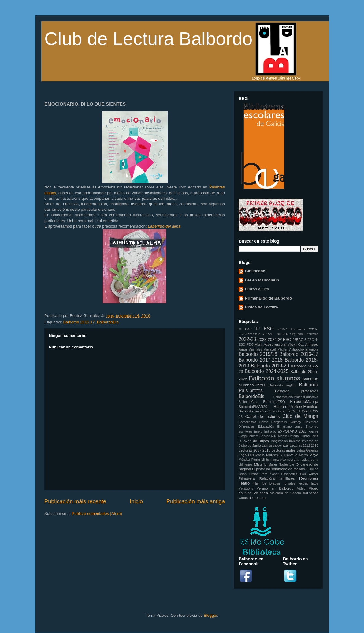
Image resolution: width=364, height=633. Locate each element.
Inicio (136, 501)
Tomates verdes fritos (301, 484)
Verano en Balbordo (275, 488)
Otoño (254, 474)
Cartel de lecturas (263, 417)
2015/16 (269, 334)
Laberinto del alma (164, 226)
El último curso (290, 427)
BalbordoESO (274, 402)
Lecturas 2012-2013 (304, 446)
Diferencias (247, 427)
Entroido (270, 432)
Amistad (312, 344)
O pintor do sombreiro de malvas (278, 469)
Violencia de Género (286, 493)
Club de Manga (300, 416)
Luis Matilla (256, 455)
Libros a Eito (257, 289)
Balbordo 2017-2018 (261, 360)
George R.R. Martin (273, 436)
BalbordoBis (108, 322)
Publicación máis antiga (196, 501)
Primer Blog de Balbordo (268, 298)
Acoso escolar (275, 344)
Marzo (304, 455)
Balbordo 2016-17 (79, 322)
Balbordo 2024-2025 (267, 371)
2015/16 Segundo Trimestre (297, 334)
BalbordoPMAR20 (253, 406)
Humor (305, 436)
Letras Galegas (307, 451)
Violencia (261, 493)
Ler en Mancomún (262, 280)
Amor (243, 349)
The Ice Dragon (267, 484)
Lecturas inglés (283, 450)
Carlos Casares (279, 411)
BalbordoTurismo (252, 411)
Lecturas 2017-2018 (254, 450)
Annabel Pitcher (276, 350)
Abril (258, 344)
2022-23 (247, 339)
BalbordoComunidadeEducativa (296, 397)
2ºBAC (298, 339)
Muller (273, 465)
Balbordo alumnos (274, 378)
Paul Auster (309, 474)
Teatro (244, 483)
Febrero (253, 436)
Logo (243, 455)
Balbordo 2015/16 (258, 354)
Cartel (296, 411)
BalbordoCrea (248, 402)
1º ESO (264, 329)
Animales (256, 350)
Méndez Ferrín (249, 460)
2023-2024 (267, 339)
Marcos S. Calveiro (282, 455)
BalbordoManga (304, 402)
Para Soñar (270, 474)
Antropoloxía (298, 350)
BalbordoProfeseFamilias (296, 406)
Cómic (264, 422)
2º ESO (285, 339)
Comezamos (247, 422)
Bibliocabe (255, 271)
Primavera (247, 478)
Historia (293, 436)
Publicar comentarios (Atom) (97, 514)
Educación (266, 426)
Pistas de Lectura (262, 307)
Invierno (295, 441)
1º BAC (245, 329)
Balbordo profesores (297, 391)
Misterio (260, 464)
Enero (258, 432)
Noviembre (286, 465)
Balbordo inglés (282, 385)
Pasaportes (289, 474)
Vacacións (246, 488)
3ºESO (309, 340)
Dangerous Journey (286, 422)
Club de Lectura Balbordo (148, 39)
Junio (257, 445)
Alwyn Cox (296, 345)
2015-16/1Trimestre (292, 329)
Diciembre (311, 422)
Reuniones (309, 478)
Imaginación (279, 441)
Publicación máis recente (75, 501)
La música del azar (275, 446)
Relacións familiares (277, 478)
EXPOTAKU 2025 (292, 431)
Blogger (210, 615)
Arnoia (314, 350)
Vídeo (301, 488)
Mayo (314, 455)
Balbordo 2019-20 (270, 366)
